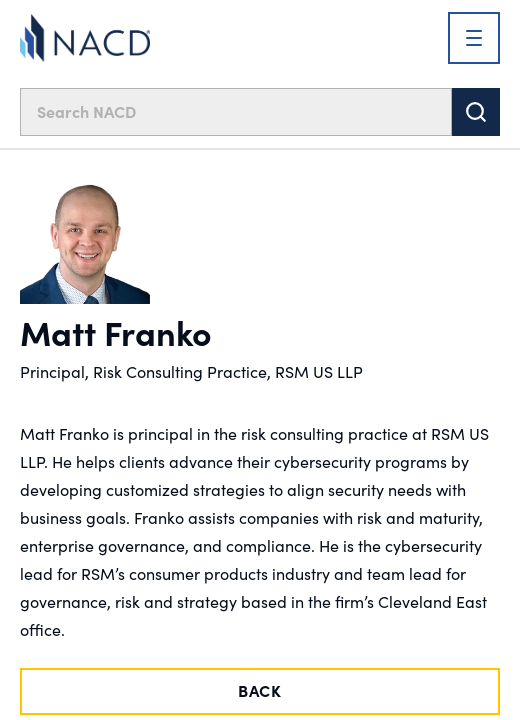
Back (260, 690)
